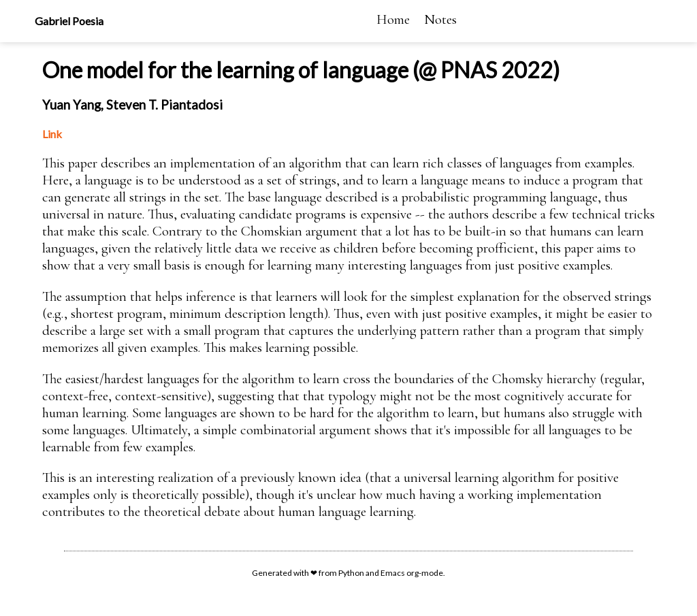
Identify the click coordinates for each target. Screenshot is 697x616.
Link (52, 134)
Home (393, 19)
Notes (440, 19)
